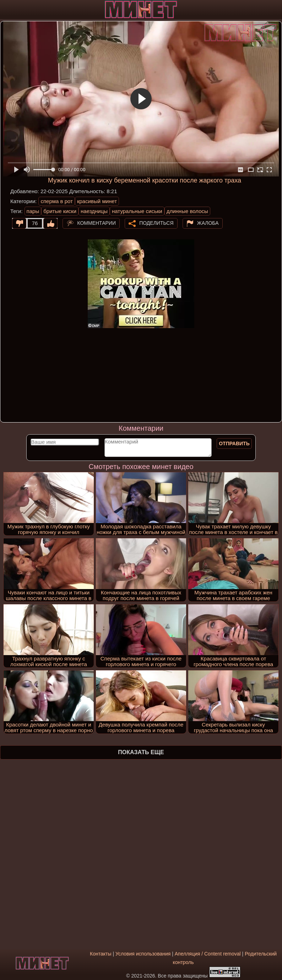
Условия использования (143, 954)
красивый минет (97, 201)
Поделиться (156, 223)
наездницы (94, 211)
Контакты (101, 954)
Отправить (234, 443)
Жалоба (208, 223)
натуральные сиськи (137, 211)
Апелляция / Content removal (208, 954)
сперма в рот (57, 201)
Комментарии (96, 223)
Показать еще (141, 752)
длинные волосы (187, 211)
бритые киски (60, 211)
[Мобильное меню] (6, 10)
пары (33, 211)
